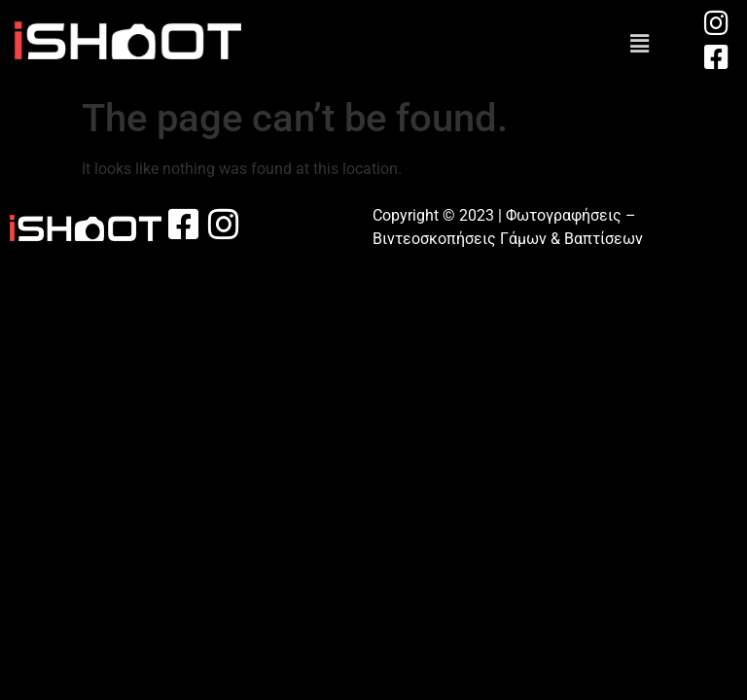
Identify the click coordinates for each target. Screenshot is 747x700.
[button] (639, 44)
